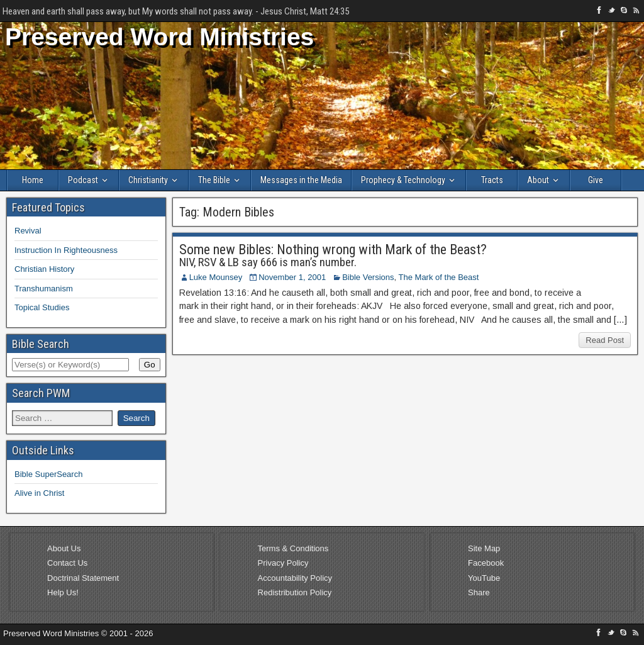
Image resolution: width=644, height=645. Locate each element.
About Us (64, 548)
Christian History (44, 269)
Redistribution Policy (295, 592)
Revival (28, 231)
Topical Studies (42, 307)
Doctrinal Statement (83, 578)
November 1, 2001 (292, 277)
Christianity (148, 180)
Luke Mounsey (216, 277)
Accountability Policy (295, 578)
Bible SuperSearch (48, 474)
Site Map (484, 548)
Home (33, 180)
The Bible (214, 180)
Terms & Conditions (293, 548)
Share (479, 592)
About (538, 180)
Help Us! (63, 592)
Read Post (605, 340)
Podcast (83, 180)
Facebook (486, 563)
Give (596, 180)
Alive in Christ (39, 493)
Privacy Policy (283, 563)
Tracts (492, 180)
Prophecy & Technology (403, 180)
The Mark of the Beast (439, 277)
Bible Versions (368, 277)
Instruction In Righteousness (66, 250)
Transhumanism (44, 289)
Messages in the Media (301, 180)
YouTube (484, 578)
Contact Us (67, 563)
